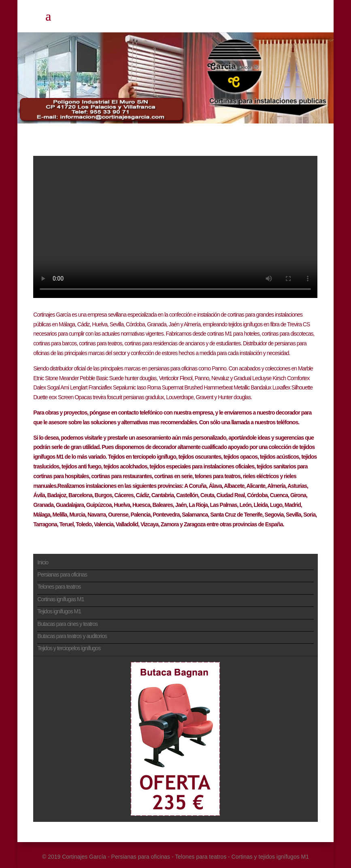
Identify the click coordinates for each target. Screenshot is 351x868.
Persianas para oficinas (62, 574)
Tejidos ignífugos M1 (59, 611)
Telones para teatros (59, 587)
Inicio (43, 562)
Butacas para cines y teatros (67, 624)
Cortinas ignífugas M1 (61, 599)
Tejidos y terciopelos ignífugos (69, 648)
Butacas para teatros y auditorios (72, 636)
